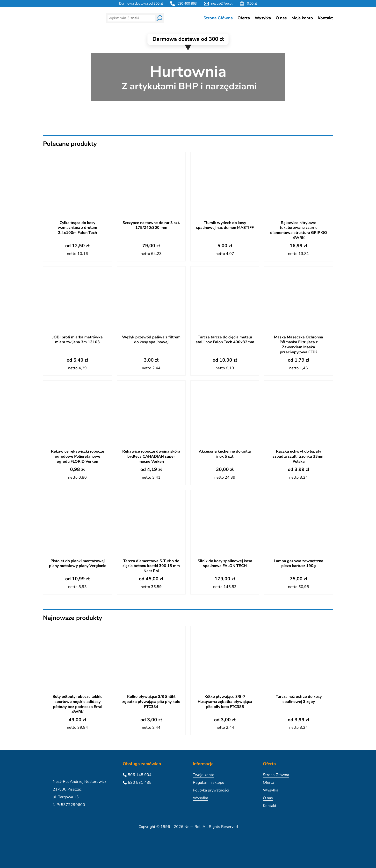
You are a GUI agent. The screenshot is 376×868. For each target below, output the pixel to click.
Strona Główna (218, 18)
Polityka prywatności (211, 790)
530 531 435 (140, 783)
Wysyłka (263, 18)
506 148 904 (140, 775)
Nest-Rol (192, 827)
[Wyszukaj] (159, 18)
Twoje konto (204, 775)
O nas (281, 18)
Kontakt (325, 18)
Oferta (244, 18)
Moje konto (302, 18)
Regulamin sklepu (209, 783)
